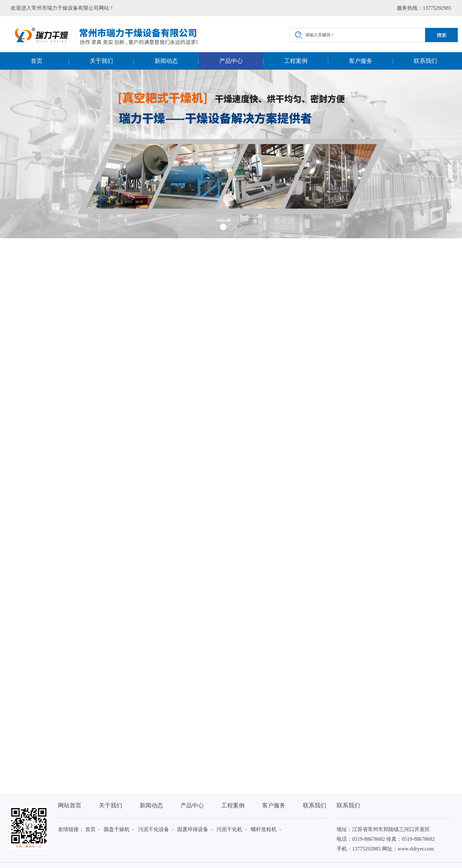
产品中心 (231, 61)
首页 (37, 61)
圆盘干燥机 (117, 829)
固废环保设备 (193, 829)
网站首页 (70, 805)
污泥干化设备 (154, 829)
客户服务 (361, 61)
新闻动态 (166, 61)
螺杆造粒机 (264, 829)
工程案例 (296, 61)
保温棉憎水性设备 (167, 728)
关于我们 (101, 61)
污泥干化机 (229, 829)
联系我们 (425, 61)
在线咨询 (390, 380)
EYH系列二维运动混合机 (174, 741)
